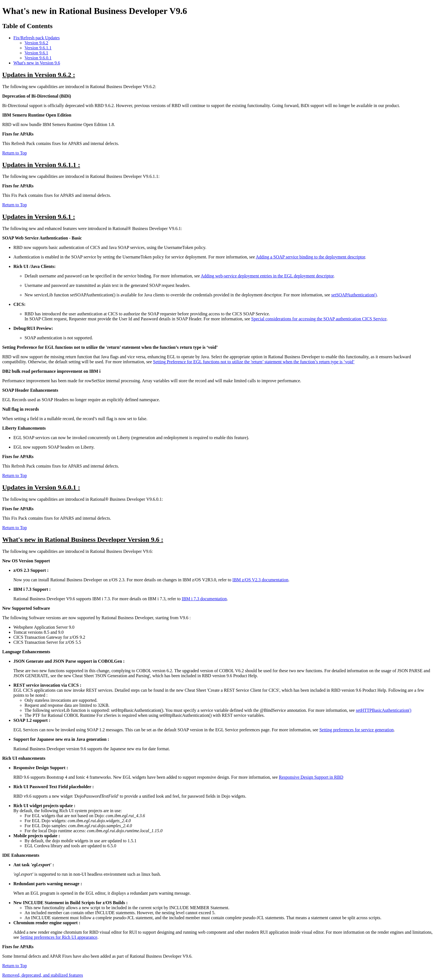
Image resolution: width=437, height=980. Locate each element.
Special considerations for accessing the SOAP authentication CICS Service (319, 319)
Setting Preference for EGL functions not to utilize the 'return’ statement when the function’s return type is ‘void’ (254, 362)
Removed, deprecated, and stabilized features (43, 975)
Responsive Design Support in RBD (311, 777)
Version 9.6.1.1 (38, 48)
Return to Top (14, 153)
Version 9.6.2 (36, 43)
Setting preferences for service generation (357, 730)
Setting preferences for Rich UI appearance (59, 937)
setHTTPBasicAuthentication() (384, 710)
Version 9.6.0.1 (38, 58)
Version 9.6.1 (36, 53)
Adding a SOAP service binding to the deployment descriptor (310, 257)
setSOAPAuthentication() (354, 295)
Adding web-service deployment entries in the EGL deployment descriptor (267, 276)
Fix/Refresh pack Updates (37, 38)
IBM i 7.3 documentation (204, 599)
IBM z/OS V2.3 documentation (260, 580)
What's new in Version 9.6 (37, 63)
